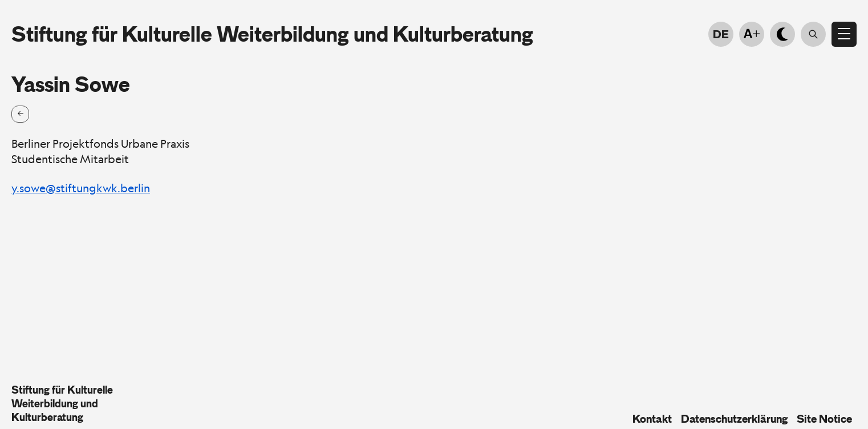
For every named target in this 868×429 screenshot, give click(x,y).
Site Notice (824, 419)
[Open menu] (844, 34)
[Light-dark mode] (782, 34)
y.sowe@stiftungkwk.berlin (81, 188)
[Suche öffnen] (813, 34)
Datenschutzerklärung (734, 419)
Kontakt (652, 419)
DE (721, 34)
